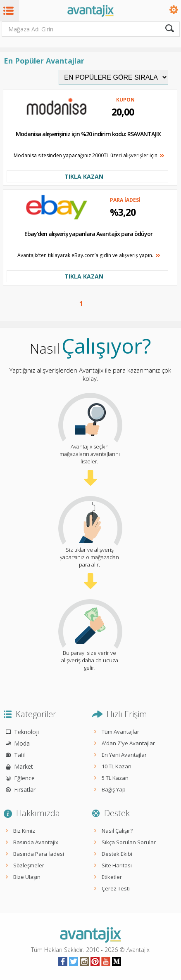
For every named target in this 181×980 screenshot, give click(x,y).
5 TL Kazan (115, 778)
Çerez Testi (116, 888)
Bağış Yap (114, 789)
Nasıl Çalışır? (117, 831)
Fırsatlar (25, 790)
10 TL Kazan (117, 766)
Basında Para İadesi (39, 854)
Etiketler (112, 877)
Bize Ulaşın (27, 877)
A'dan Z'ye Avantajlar (128, 743)
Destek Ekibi (117, 854)
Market (24, 766)
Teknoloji (26, 732)
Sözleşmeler (29, 865)
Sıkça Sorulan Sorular (129, 842)
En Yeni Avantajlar (124, 755)
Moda (22, 743)
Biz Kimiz (24, 831)
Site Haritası (117, 865)
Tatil (20, 755)
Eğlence (24, 778)
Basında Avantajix (36, 842)
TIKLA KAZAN (84, 176)
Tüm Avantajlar (120, 732)
